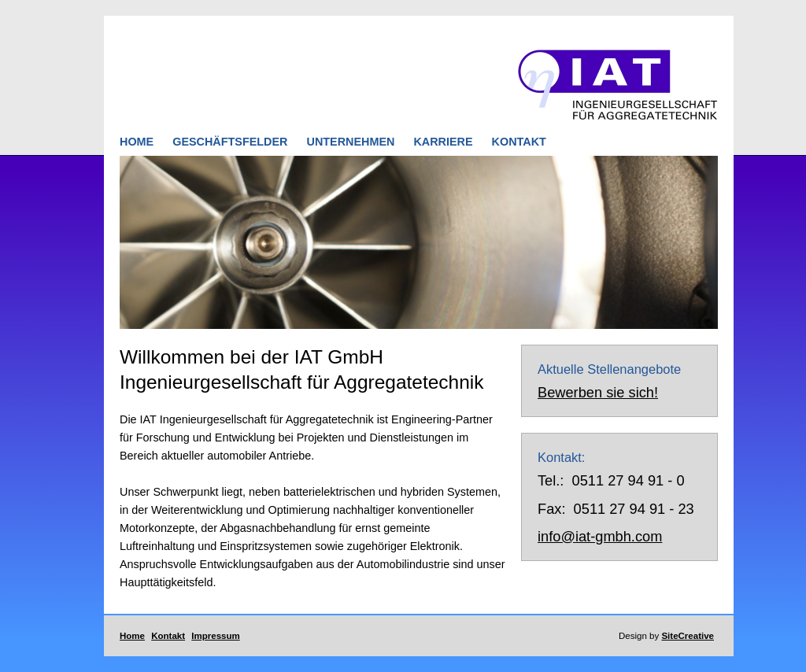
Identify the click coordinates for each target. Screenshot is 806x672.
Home (132, 636)
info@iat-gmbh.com (600, 536)
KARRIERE (443, 142)
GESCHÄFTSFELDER (230, 142)
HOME (137, 142)
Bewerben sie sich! (598, 392)
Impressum (215, 636)
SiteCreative (688, 636)
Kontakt (168, 636)
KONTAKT (519, 142)
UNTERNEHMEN (353, 142)
